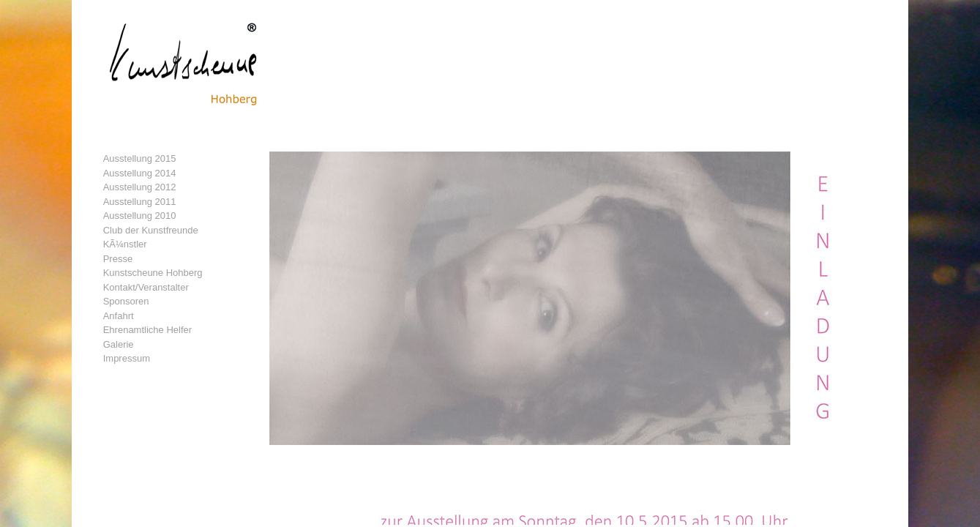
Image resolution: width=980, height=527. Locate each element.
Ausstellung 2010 (140, 216)
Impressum (127, 358)
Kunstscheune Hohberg (153, 273)
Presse (118, 259)
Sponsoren (126, 301)
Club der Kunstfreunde (151, 230)
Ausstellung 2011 (140, 202)
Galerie (119, 344)
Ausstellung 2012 (140, 187)
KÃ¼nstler (125, 244)
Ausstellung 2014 (140, 173)
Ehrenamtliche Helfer (147, 330)
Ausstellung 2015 (140, 158)
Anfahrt (119, 316)
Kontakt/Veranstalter (146, 287)
